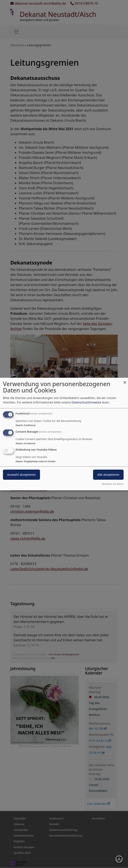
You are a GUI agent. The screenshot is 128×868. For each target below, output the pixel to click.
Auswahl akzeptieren (21, 475)
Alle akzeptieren (108, 475)
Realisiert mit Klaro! (113, 484)
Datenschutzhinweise (86, 402)
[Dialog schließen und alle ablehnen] (125, 380)
